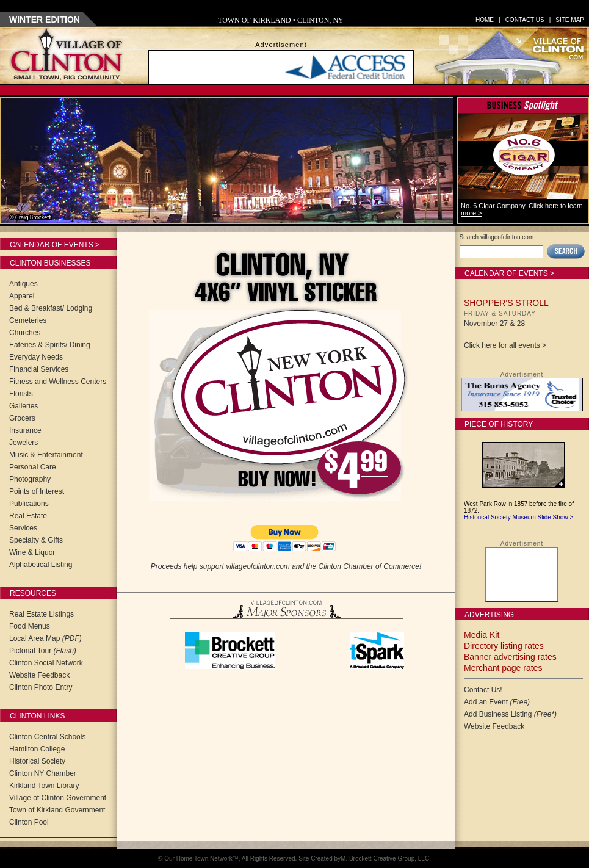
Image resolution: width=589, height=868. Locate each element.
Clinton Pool (29, 822)
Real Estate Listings (42, 614)
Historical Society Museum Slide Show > (519, 517)
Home (485, 20)
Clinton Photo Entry (41, 687)
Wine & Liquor (32, 552)
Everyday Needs (36, 357)
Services (23, 528)
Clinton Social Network (46, 663)
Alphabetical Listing (41, 565)
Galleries (23, 406)
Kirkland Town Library (44, 786)
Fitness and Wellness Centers (58, 382)
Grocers (22, 418)
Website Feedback (39, 675)
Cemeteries (28, 320)
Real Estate (28, 516)
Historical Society (37, 761)
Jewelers (23, 443)
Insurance (25, 430)
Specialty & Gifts (36, 540)
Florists (21, 394)
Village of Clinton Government (58, 798)
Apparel (22, 296)
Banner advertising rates (510, 657)
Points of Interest (37, 491)
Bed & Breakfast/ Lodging (51, 308)
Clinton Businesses (50, 263)
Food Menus (30, 626)
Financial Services (39, 369)
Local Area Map (45, 638)
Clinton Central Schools (47, 737)
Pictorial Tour (43, 651)
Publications (29, 504)
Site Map (570, 20)
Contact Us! (483, 690)
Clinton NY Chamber (43, 773)
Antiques (23, 284)
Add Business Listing (510, 714)
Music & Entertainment (46, 455)
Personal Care (33, 467)
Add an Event (497, 702)
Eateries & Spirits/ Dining (50, 345)
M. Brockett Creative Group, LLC (385, 859)
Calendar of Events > (55, 245)
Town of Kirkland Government (57, 810)
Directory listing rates (504, 646)
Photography (30, 479)
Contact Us (525, 20)
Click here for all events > (505, 345)
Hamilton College (37, 749)
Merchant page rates (503, 668)
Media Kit (482, 635)
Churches (25, 333)
